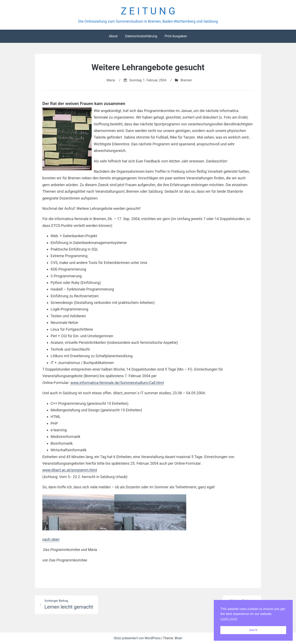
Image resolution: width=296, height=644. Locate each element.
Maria (111, 80)
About (113, 36)
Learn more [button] (229, 619)
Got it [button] (253, 630)
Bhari (179, 638)
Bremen (186, 80)
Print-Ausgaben (176, 36)
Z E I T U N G (148, 11)
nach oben (51, 539)
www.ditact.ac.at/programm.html (70, 470)
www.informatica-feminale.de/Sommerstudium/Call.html (117, 383)
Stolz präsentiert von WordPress (138, 638)
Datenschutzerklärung (141, 36)
